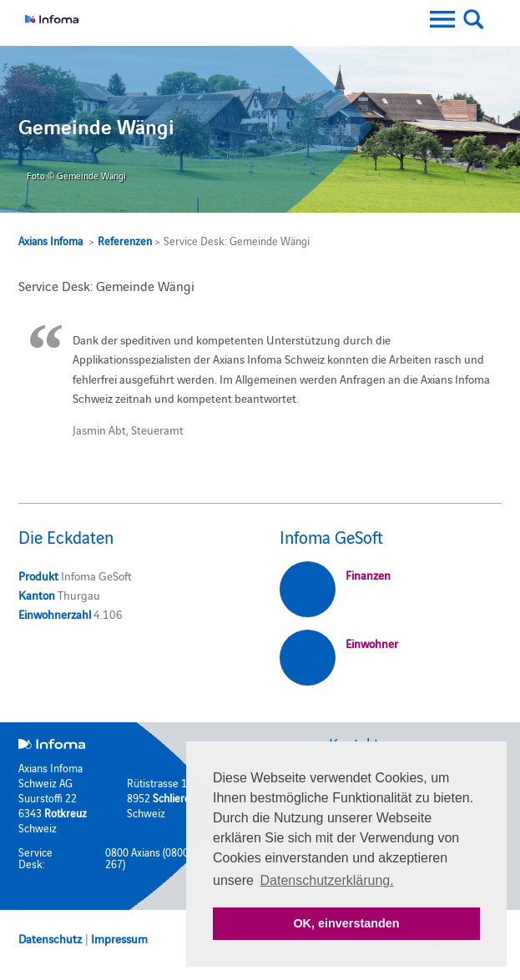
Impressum (119, 938)
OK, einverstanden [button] (346, 923)
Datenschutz (50, 938)
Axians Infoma (50, 240)
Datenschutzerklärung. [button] (327, 880)
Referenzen (125, 240)
